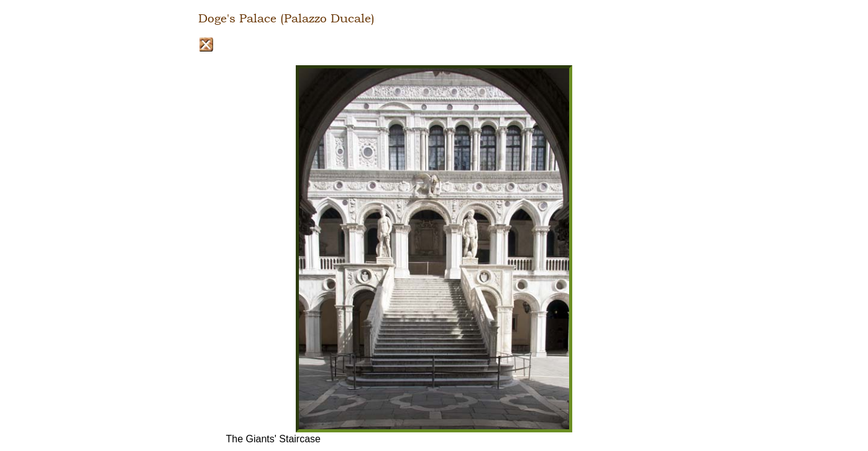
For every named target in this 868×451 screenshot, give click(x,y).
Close (206, 44)
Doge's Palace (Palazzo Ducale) (286, 19)
